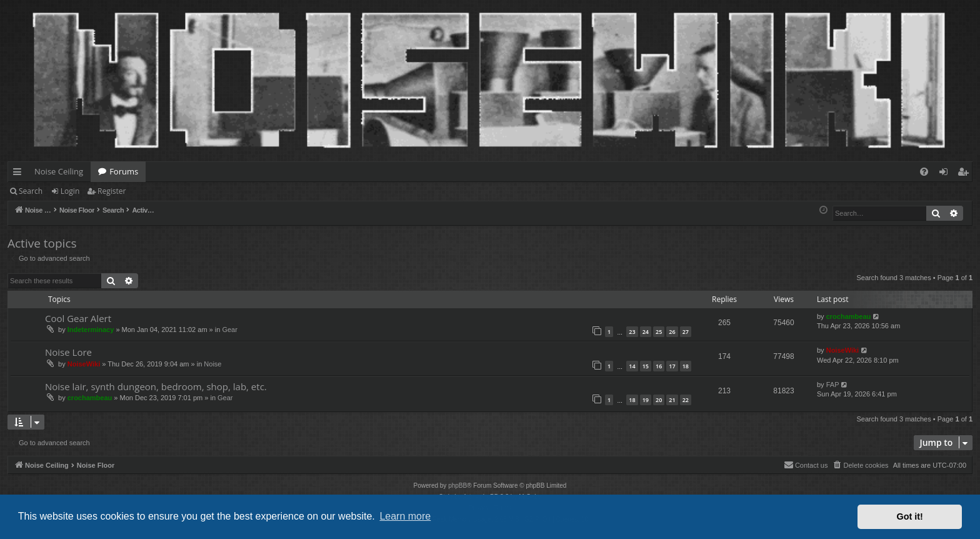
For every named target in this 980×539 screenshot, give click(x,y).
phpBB (457, 486)
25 (659, 332)
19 (646, 400)
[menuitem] (924, 172)
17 (672, 366)
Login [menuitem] (946, 174)
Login (70, 191)
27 (686, 332)
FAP (833, 385)
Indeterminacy (91, 330)
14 (632, 366)
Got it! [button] (910, 516)
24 (646, 332)
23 (632, 332)
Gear (229, 330)
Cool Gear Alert (78, 318)
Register (112, 191)
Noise (212, 364)
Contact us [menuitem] (806, 465)
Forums (124, 171)
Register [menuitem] (966, 174)
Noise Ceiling (59, 171)
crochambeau (849, 316)
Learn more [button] (405, 516)
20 (659, 400)
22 (686, 400)
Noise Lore (68, 352)
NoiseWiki (84, 364)
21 (672, 400)
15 (646, 366)
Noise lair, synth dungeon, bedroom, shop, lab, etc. (156, 386)
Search (31, 191)
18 (686, 366)
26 (672, 332)
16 (659, 366)
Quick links (20, 174)
